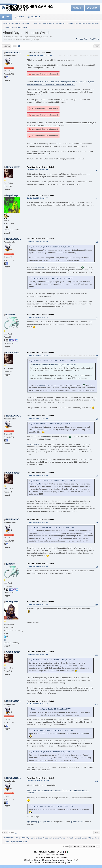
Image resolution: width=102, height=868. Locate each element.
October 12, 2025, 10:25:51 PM (37, 655)
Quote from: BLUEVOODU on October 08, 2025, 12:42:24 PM (53, 481)
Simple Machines (57, 855)
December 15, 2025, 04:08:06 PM (38, 781)
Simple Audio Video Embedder (47, 857)
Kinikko (10, 315)
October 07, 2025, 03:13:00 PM (37, 317)
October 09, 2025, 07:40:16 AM (37, 522)
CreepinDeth (13, 167)
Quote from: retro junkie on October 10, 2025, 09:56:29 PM (52, 730)
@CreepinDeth (41, 267)
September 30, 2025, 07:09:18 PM (41, 55)
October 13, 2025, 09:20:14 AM (37, 704)
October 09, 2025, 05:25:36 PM (37, 566)
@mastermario (77, 822)
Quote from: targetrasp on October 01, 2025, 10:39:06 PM (52, 278)
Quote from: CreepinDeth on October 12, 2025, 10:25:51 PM (53, 752)
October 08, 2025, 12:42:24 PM (37, 419)
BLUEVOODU (14, 53)
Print (97, 46)
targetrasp (12, 195)
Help (36, 852)
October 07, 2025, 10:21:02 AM (37, 242)
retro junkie (13, 602)
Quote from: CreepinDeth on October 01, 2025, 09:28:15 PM (53, 247)
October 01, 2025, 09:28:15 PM (37, 170)
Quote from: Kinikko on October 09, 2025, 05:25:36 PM (51, 709)
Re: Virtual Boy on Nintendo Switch (41, 167)
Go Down (6, 46)
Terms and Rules (46, 852)
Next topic (95, 39)
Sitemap (64, 857)
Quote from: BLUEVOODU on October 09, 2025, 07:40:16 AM (53, 660)
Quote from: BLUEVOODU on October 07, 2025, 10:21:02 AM (53, 361)
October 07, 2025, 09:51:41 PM (37, 355)
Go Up (5, 833)
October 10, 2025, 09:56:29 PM (37, 604)
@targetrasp (32, 822)
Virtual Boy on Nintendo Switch (39, 53)
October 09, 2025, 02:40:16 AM (37, 475)
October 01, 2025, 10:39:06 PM (37, 198)
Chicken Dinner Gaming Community (29, 8)
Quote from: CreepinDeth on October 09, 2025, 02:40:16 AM (53, 527)
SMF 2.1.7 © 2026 (44, 855)
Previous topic (82, 39)
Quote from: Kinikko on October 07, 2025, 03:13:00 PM (51, 424)
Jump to (66, 847)
